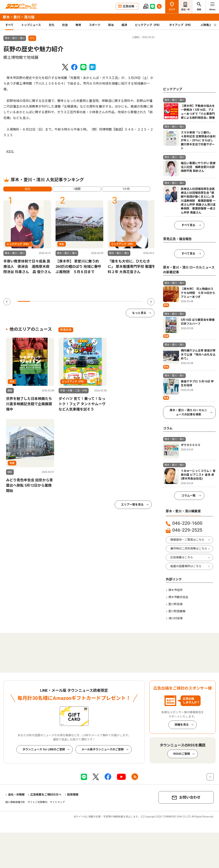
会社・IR (185, 10)
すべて (9, 25)
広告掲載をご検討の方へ (46, 795)
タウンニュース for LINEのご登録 (44, 749)
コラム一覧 (188, 496)
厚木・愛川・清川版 (19, 17)
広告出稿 (128, 6)
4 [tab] (61, 301)
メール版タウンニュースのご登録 (103, 749)
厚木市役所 (175, 590)
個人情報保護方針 (15, 802)
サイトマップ (57, 802)
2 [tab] (36, 301)
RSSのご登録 (182, 754)
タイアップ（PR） (181, 25)
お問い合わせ (190, 797)
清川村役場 (175, 618)
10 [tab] (136, 301)
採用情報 (73, 795)
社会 (65, 25)
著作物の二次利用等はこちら (189, 549)
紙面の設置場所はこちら (186, 566)
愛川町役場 (175, 604)
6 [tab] (86, 301)
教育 (78, 25)
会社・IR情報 (16, 795)
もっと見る (139, 313)
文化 (51, 25)
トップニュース (31, 25)
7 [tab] (99, 301)
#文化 (10, 151)
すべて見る (188, 225)
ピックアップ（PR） (148, 25)
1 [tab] (24, 301)
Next (151, 302)
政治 (111, 25)
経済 (124, 25)
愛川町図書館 (177, 611)
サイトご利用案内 (38, 802)
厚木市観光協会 (178, 597)
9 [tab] (124, 301)
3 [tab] (49, 301)
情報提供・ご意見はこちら (187, 540)
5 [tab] (74, 301)
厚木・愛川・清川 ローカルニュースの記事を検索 (188, 412)
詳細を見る (182, 725)
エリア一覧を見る (132, 505)
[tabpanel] (27, 237)
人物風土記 (208, 25)
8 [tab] (111, 301)
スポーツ (95, 25)
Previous (7, 302)
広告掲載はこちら (182, 557)
